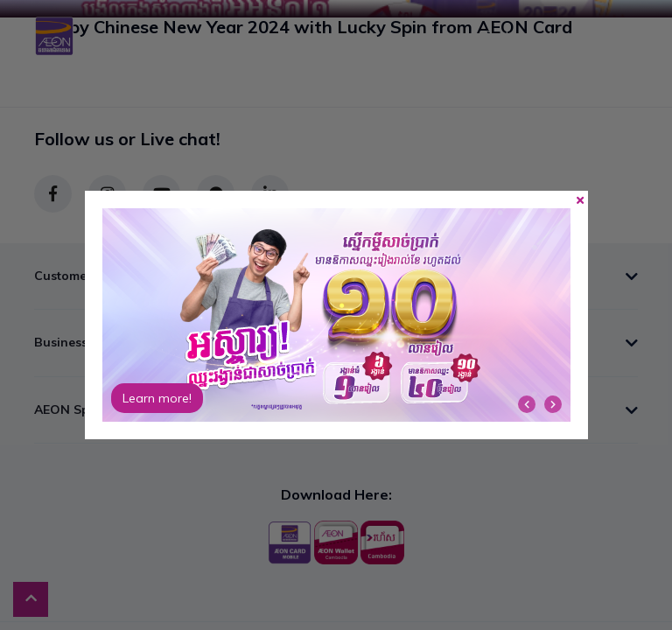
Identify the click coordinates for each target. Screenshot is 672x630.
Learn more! (157, 398)
